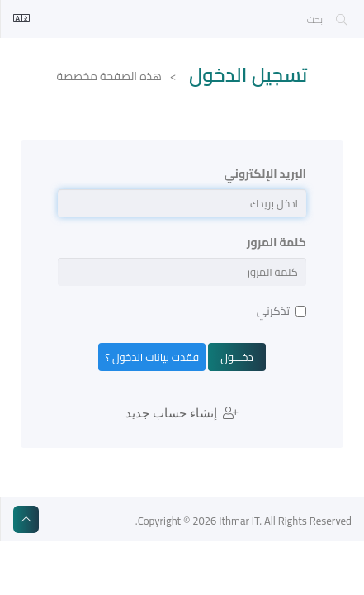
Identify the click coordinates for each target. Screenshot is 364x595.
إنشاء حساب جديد (182, 413)
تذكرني (281, 311)
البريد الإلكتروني (265, 174)
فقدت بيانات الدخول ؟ (152, 357)
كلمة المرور (277, 242)
